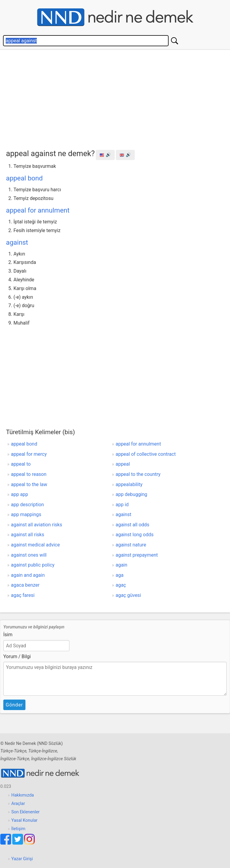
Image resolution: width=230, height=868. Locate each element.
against (17, 242)
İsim (8, 635)
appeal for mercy (29, 454)
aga (119, 575)
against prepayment (137, 555)
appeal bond (24, 178)
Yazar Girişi (22, 859)
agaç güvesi (128, 595)
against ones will (29, 555)
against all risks (28, 535)
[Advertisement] (118, 98)
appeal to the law (29, 484)
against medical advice (35, 545)
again (121, 565)
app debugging (131, 494)
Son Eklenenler (25, 812)
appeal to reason (29, 474)
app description (28, 505)
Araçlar (18, 804)
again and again (28, 575)
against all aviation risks (37, 525)
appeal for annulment (38, 210)
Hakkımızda (23, 795)
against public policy (33, 565)
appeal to (21, 464)
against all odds (132, 525)
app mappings (26, 514)
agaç (121, 585)
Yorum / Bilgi (17, 656)
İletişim (18, 829)
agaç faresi (23, 595)
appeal (123, 464)
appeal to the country (138, 474)
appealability (129, 484)
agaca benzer (25, 585)
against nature (131, 545)
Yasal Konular (24, 820)
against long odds (135, 535)
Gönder (14, 705)
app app (20, 494)
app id (122, 505)
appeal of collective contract (146, 454)
